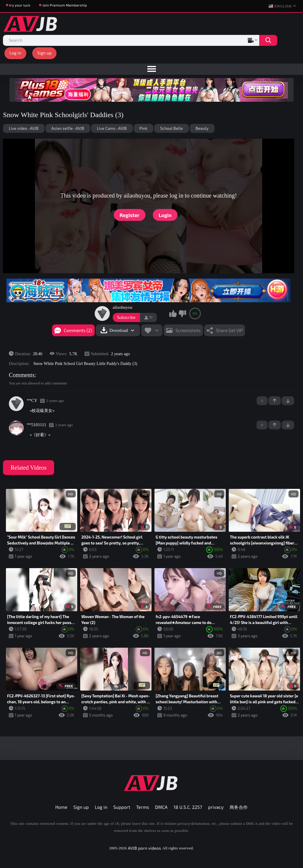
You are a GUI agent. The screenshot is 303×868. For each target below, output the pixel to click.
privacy (216, 807)
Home (61, 807)
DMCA (161, 807)
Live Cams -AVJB (112, 128)
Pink (144, 128)
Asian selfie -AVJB (68, 128)
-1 (288, 401)
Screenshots (188, 330)
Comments (22, 375)
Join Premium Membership (65, 5)
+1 (275, 401)
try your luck (20, 5)
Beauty (202, 128)
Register (129, 215)
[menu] (151, 69)
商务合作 (239, 807)
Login (165, 215)
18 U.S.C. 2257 (188, 807)
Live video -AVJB (24, 128)
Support (122, 807)
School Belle (171, 128)
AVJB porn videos (144, 848)
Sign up (45, 53)
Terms (143, 807)
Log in (15, 53)
